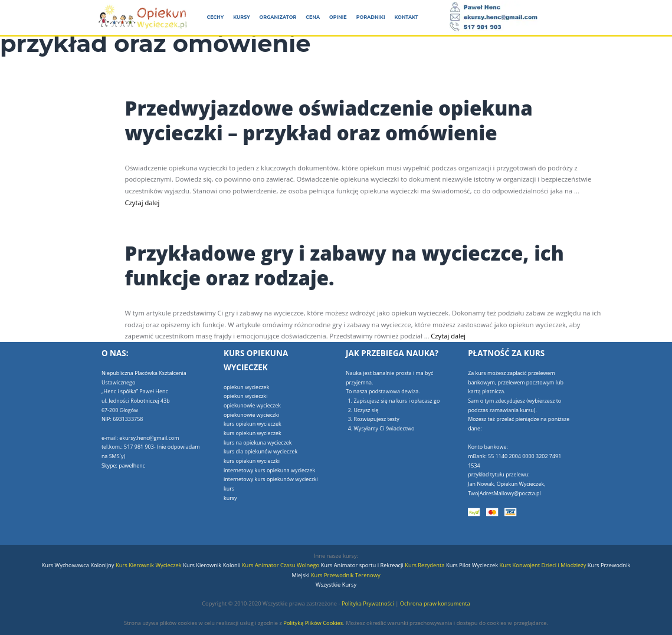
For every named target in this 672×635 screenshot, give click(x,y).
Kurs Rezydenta (425, 565)
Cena (313, 17)
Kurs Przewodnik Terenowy (346, 575)
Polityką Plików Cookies (313, 623)
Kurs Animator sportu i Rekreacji (363, 565)
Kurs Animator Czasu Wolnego (281, 565)
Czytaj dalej (142, 203)
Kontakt (407, 17)
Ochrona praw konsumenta (435, 603)
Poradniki (371, 17)
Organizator (278, 17)
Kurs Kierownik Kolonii (212, 565)
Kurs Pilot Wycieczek (473, 565)
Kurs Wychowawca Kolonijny (78, 565)
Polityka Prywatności (368, 603)
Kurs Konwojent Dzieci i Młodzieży (544, 565)
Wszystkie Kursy (336, 585)
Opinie (338, 17)
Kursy (241, 17)
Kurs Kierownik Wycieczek (149, 565)
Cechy (215, 17)
